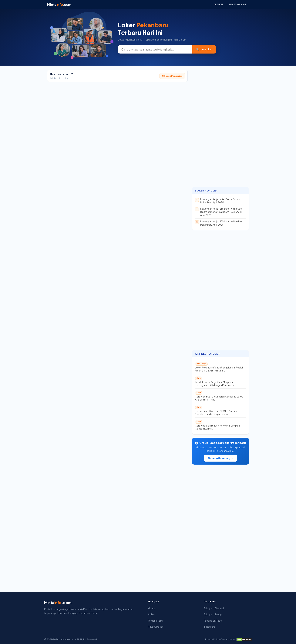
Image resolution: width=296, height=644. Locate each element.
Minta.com (59, 4)
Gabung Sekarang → (220, 458)
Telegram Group (213, 615)
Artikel (219, 4)
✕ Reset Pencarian (172, 76)
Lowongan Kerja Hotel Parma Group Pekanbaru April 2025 (220, 201)
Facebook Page (213, 621)
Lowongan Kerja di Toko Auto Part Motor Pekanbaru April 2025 (223, 223)
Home (151, 608)
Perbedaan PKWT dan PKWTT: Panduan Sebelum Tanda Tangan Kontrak (217, 413)
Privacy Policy (156, 627)
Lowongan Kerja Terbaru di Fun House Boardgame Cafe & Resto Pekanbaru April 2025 (221, 212)
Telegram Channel (214, 608)
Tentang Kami (238, 4)
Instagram (209, 627)
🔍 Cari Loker (204, 49)
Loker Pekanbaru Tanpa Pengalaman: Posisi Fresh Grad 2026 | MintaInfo (219, 369)
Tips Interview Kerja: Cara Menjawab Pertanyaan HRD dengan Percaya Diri (215, 384)
